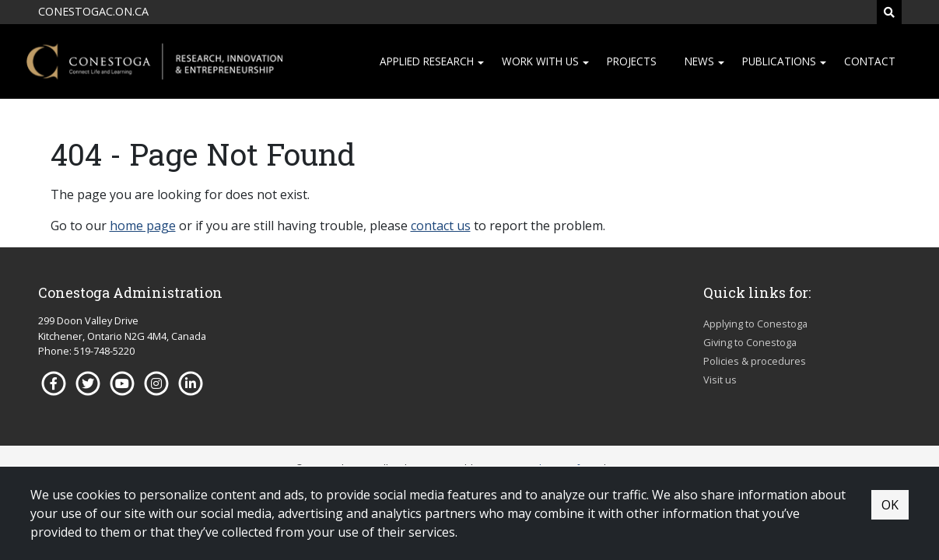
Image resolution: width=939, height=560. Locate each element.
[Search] (889, 12)
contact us (441, 226)
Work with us (540, 61)
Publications (779, 61)
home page (143, 226)
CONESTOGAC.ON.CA (93, 11)
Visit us (720, 380)
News (699, 61)
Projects (632, 61)
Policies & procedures (755, 361)
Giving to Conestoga (750, 342)
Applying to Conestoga (755, 324)
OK (890, 505)
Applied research (427, 61)
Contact (870, 61)
